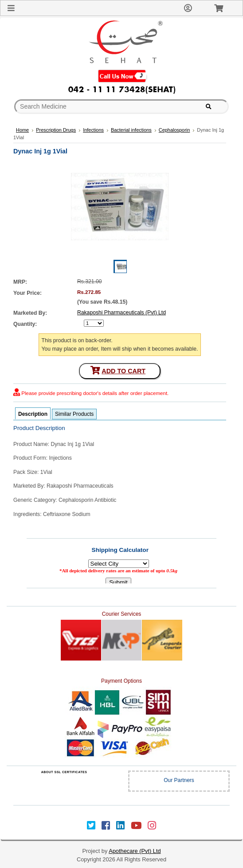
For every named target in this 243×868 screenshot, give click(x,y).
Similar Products (74, 414)
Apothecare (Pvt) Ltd (135, 851)
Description (33, 414)
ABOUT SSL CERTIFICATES (64, 772)
